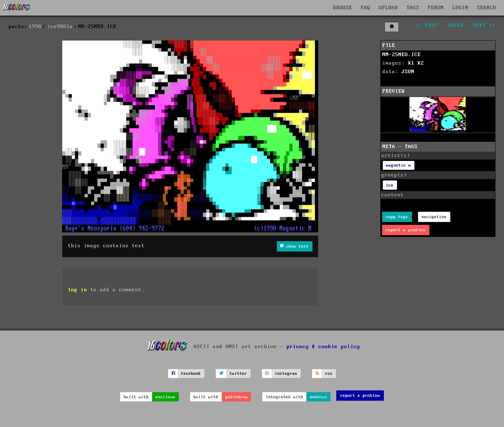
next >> (484, 26)
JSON (408, 72)
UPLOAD (388, 8)
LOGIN (460, 8)
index (455, 26)
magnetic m (398, 165)
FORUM (436, 8)
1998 (35, 27)
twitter (238, 374)
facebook (191, 374)
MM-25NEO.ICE (402, 55)
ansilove (165, 397)
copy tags (397, 217)
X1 (411, 63)
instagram (286, 374)
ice (390, 185)
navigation (434, 217)
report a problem (406, 230)
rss (329, 374)
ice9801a (60, 27)
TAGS (413, 8)
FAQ (366, 8)
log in (77, 290)
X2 (421, 63)
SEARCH (487, 8)
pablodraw (237, 397)
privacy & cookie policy (323, 346)
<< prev (427, 26)
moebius (319, 397)
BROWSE (343, 8)
